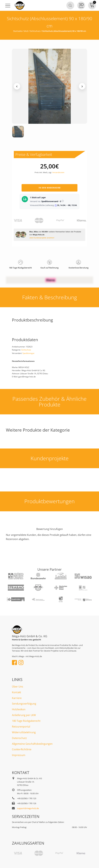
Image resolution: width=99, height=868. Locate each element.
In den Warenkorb (50, 188)
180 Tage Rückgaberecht (26, 721)
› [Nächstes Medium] (82, 86)
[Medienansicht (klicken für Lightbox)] (49, 86)
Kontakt (17, 692)
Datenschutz (19, 738)
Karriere (17, 698)
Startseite (18, 31)
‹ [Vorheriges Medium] (17, 86)
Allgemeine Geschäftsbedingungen (32, 744)
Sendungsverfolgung (24, 704)
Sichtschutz (35, 31)
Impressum (19, 755)
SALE (26, 31)
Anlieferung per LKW (24, 715)
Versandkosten (58, 172)
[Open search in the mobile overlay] (70, 5)
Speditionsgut (28, 353)
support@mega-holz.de (28, 808)
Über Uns (18, 687)
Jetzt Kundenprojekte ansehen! (42, 238)
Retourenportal (21, 727)
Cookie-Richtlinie (22, 749)
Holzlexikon (19, 709)
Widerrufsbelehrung (24, 732)
